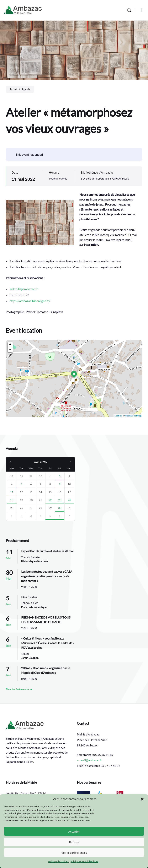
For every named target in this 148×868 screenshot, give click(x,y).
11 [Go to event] (12, 492)
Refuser (74, 842)
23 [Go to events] (60, 500)
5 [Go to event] (21, 484)
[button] (142, 799)
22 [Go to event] (50, 500)
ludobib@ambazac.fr (24, 289)
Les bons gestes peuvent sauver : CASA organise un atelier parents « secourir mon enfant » (47, 576)
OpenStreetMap (133, 416)
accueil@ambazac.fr (90, 760)
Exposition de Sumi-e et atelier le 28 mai (47, 551)
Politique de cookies (58, 861)
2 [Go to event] (60, 476)
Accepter (74, 831)
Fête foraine (29, 597)
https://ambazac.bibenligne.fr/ (30, 301)
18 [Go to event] (12, 500)
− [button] (10, 350)
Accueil (14, 89)
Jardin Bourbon (30, 658)
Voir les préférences (74, 853)
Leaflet (118, 416)
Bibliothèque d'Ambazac (97, 172)
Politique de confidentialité (84, 861)
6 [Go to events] (60, 516)
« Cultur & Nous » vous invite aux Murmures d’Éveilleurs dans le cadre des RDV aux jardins (47, 643)
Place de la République (34, 607)
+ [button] (10, 345)
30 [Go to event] (60, 508)
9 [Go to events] (60, 484)
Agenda (26, 89)
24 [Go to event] (69, 500)
